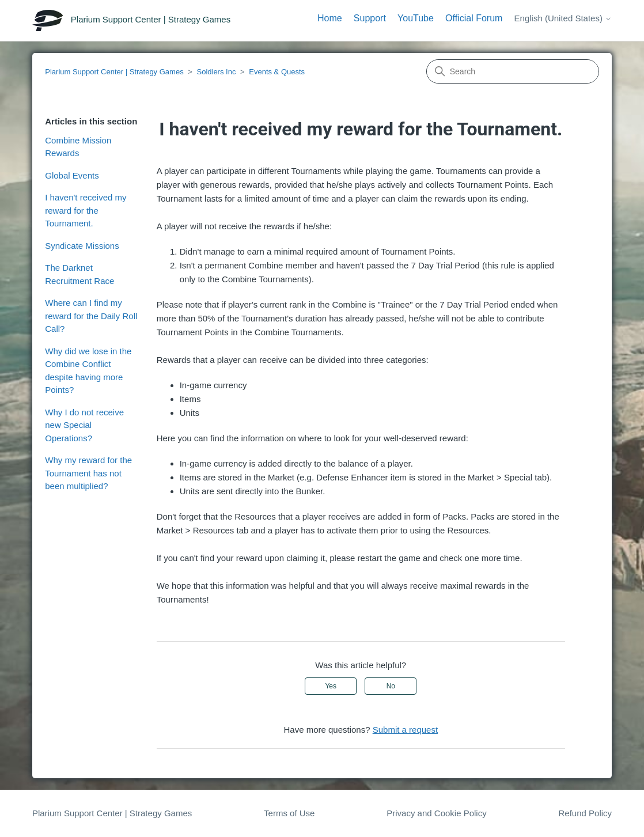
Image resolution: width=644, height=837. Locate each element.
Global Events (72, 175)
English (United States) (563, 18)
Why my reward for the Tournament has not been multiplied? (88, 473)
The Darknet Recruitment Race (79, 274)
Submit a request (405, 730)
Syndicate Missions (82, 246)
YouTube (416, 18)
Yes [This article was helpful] (331, 686)
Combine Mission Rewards (78, 147)
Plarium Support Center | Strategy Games (114, 72)
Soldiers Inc (216, 72)
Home (330, 18)
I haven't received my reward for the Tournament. (86, 210)
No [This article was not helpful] (391, 686)
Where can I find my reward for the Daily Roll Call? (91, 316)
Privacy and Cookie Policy (436, 813)
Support (370, 18)
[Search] (513, 71)
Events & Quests (277, 72)
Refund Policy (586, 813)
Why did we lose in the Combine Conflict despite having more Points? (88, 371)
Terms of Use (289, 813)
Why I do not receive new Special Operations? (84, 425)
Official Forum (474, 18)
